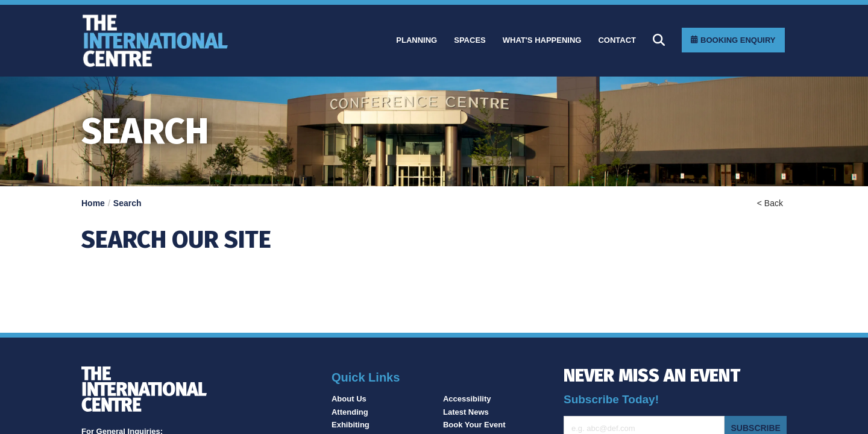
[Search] (659, 40)
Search (127, 203)
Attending (350, 412)
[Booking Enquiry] (733, 40)
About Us (349, 399)
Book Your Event (474, 425)
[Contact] (617, 40)
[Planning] (417, 40)
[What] (542, 40)
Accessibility (467, 399)
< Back (770, 203)
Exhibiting (351, 425)
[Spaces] (470, 40)
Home (93, 203)
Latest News (466, 412)
